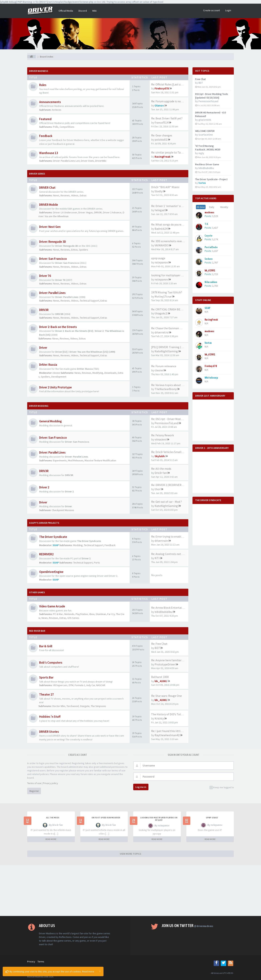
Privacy (31, 961)
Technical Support (89, 301)
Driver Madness (39, 71)
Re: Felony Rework (162, 435)
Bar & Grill (46, 646)
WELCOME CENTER (205, 131)
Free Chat (200, 79)
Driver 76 (45, 276)
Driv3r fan (161, 473)
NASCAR (101, 685)
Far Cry (111, 614)
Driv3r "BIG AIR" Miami (165, 187)
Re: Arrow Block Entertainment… (172, 608)
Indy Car (91, 685)
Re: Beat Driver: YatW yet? (167, 118)
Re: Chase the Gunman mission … (172, 328)
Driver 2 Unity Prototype (55, 387)
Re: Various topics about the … (170, 385)
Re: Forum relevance (164, 366)
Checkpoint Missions (63, 510)
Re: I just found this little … (168, 731)
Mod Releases (76, 460)
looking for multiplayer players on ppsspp (159, 819)
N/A (206, 312)
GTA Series (73, 618)
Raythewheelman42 (167, 735)
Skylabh (160, 456)
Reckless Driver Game (207, 164)
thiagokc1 (161, 313)
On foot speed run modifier (106, 818)
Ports (97, 563)
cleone (56, 373)
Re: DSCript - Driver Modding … (170, 419)
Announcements (50, 102)
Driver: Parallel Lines (52, 293)
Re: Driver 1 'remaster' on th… (170, 206)
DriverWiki (101, 161)
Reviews (65, 195)
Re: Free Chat (159, 644)
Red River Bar (37, 631)
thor (157, 489)
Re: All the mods (161, 469)
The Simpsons (98, 706)
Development (59, 377)
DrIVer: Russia (48, 365)
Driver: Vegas (86, 212)
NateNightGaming (166, 351)
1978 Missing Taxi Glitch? (167, 292)
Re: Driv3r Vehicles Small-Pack (170, 452)
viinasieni (160, 439)
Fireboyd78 (162, 88)
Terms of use (34, 783)
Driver (43, 348)
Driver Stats (87, 161)
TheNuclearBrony (166, 389)
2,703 (215, 286)
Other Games (37, 592)
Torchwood (73, 706)
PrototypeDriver (165, 664)
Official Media (66, 11)
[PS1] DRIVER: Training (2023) (169, 347)
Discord (83, 11)
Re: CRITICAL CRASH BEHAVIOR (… (173, 309)
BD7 (157, 648)
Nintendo (69, 614)
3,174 (215, 239)
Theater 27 (46, 694)
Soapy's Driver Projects (44, 523)
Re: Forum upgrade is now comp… (172, 101)
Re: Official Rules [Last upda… (170, 84)
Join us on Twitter (188, 926)
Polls (56, 127)
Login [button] (228, 10)
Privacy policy (50, 783)
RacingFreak (162, 157)
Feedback (46, 136)
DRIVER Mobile (49, 205)
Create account (212, 10)
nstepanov (161, 262)
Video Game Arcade (52, 606)
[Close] (100, 971)
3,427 (215, 228)
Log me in (141, 787)
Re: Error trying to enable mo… (171, 536)
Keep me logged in (222, 788)
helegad (160, 210)
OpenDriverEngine (51, 572)
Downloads (110, 373)
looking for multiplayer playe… (171, 275)
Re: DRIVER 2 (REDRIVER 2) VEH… (172, 485)
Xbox (92, 614)
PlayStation (82, 614)
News (56, 195)
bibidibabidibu (163, 612)
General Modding (50, 421)
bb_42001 (161, 681)
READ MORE (51, 839)
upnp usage (158, 258)
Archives (57, 110)
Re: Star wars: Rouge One (166, 696)
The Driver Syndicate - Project (211, 179)
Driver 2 (44, 487)
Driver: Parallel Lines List (66, 161)
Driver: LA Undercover (65, 212)
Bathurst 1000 (160, 677)
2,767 (215, 263)
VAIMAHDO (161, 245)
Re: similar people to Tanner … (170, 152)
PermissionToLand (166, 423)
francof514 (161, 122)
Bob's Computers (51, 663)
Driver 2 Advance (112, 212)
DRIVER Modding (39, 406)
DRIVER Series (37, 174)
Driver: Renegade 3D (53, 242)
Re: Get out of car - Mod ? (166, 502)
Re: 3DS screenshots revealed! (169, 241)
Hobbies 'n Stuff (50, 717)
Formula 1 (80, 685)
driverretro (161, 332)
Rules (43, 85)
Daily (212, 207)
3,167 (215, 251)
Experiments (60, 460)
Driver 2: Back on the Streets (58, 327)
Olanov (159, 105)
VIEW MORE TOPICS (130, 854)
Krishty (159, 718)
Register (34, 791)
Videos (75, 195)
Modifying (98, 373)
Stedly (159, 191)
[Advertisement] (130, 891)
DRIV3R (98, 212)
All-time (201, 207)
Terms (41, 961)
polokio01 (161, 140)
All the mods (53, 818)
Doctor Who (59, 706)
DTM (71, 685)
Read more (88, 971)
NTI (157, 558)
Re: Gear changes (162, 135)
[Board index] (31, 57)
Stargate (85, 706)
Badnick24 (161, 229)
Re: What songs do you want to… (172, 224)
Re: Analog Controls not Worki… (171, 554)
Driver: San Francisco (53, 259)
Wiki (94, 11)
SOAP (56, 545)
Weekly (224, 207)
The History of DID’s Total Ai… (170, 714)
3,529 (215, 216)
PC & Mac (58, 614)
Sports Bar (46, 677)
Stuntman (101, 614)
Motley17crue (163, 296)
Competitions (67, 127)
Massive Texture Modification (100, 460)
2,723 (215, 274)
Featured (45, 119)
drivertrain (161, 541)
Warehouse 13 (49, 153)
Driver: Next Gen (50, 227)
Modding (78, 545)
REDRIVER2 (46, 554)
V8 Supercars (60, 685)
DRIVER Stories (49, 732)
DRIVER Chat (47, 188)
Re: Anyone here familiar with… (171, 660)
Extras (83, 195)
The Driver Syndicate (53, 537)
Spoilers (84, 250)
